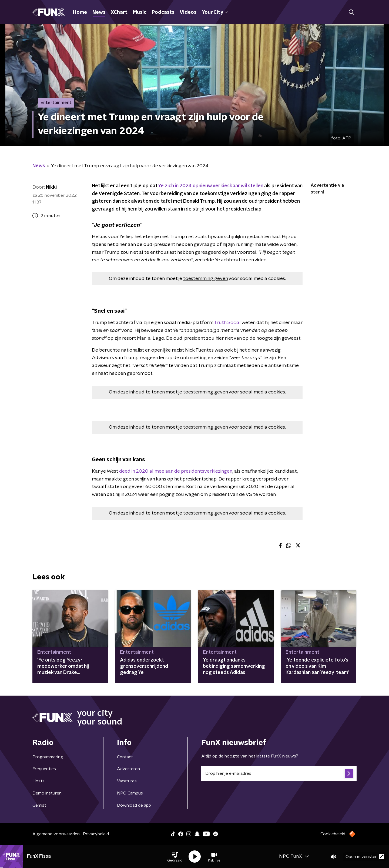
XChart (119, 12)
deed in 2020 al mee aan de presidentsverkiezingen (176, 471)
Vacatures (127, 781)
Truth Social (228, 323)
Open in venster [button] (365, 857)
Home (80, 12)
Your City (215, 12)
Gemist (39, 805)
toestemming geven (205, 279)
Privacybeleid (96, 834)
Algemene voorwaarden (56, 834)
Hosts (38, 781)
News (99, 12)
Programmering (48, 757)
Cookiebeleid (333, 834)
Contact (125, 757)
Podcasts (163, 12)
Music (140, 12)
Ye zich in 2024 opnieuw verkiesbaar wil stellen (211, 186)
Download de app (134, 805)
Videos (188, 12)
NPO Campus (130, 793)
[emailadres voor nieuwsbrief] (279, 773)
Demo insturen (47, 793)
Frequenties (44, 769)
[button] (175, 857)
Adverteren (128, 769)
